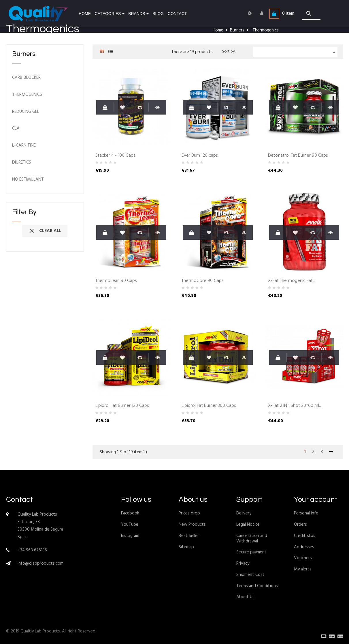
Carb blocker (26, 78)
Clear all (45, 231)
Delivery (244, 513)
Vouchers (303, 558)
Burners (24, 54)
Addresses (304, 547)
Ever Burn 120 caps (200, 156)
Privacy (243, 563)
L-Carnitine (24, 146)
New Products (192, 525)
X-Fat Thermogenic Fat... (291, 281)
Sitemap (186, 547)
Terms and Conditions (257, 586)
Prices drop (189, 513)
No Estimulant (28, 180)
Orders (300, 525)
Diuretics (22, 163)
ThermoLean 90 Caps (116, 281)
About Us (245, 597)
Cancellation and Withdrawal (252, 539)
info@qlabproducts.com (40, 563)
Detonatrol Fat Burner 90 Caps (298, 156)
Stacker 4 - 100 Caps (115, 156)
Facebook (130, 513)
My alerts (303, 569)
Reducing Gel (26, 112)
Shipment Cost (250, 575)
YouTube (130, 525)
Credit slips (305, 536)
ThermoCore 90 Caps (202, 281)
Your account (316, 499)
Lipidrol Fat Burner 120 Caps (122, 406)
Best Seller (189, 536)
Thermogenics (27, 95)
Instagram (130, 536)
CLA (16, 129)
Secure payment (251, 552)
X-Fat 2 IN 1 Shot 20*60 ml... (294, 406)
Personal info (306, 513)
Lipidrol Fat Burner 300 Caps (209, 406)
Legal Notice (248, 525)
